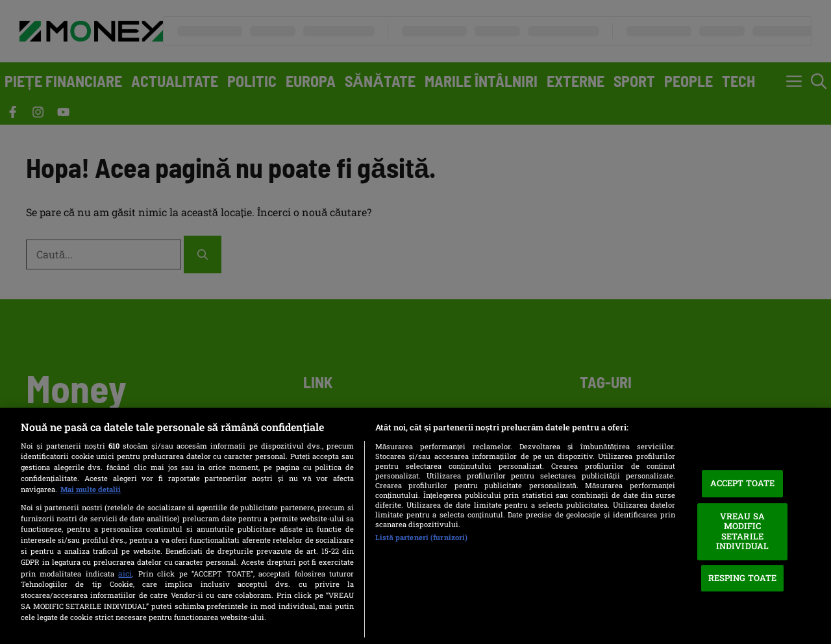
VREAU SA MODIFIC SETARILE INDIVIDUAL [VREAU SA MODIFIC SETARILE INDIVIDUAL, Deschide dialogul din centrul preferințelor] (742, 531)
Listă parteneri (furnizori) (421, 537)
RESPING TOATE (743, 578)
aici (125, 573)
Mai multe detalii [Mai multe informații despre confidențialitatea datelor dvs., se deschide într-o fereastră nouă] (91, 489)
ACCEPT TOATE (743, 483)
